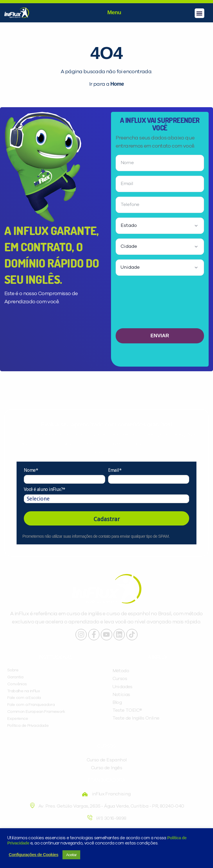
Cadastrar (107, 519)
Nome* (31, 470)
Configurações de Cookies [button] (33, 855)
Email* (115, 470)
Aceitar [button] (71, 855)
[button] (199, 13)
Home (117, 84)
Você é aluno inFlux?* (44, 489)
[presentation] (160, 304)
